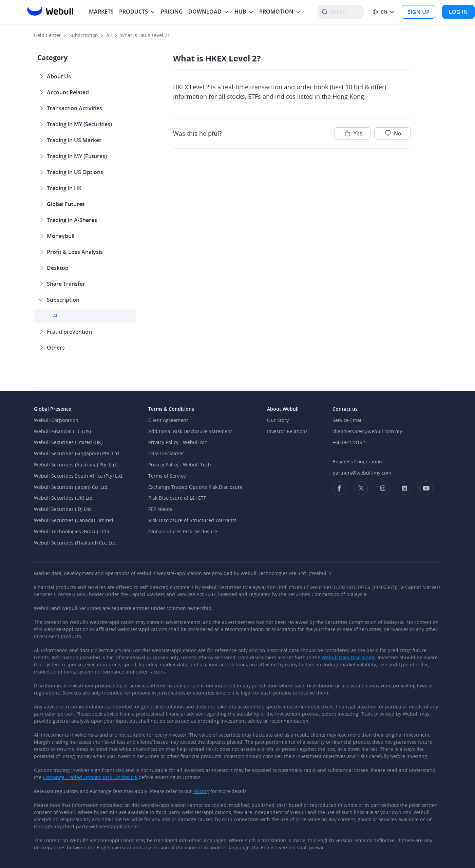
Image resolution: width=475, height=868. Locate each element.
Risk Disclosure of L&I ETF (177, 498)
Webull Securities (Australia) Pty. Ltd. (76, 465)
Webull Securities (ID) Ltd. (63, 509)
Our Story (278, 420)
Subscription (84, 35)
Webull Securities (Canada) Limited (74, 520)
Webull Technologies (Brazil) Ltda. (72, 531)
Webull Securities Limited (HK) (68, 442)
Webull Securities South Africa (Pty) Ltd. (79, 476)
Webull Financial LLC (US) (62, 431)
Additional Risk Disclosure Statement (190, 431)
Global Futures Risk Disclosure (183, 531)
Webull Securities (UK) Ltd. (64, 498)
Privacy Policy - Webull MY (178, 442)
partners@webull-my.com (362, 473)
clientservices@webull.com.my (367, 431)
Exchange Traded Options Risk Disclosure (195, 487)
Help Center (47, 35)
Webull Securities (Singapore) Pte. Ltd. (77, 453)
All (109, 35)
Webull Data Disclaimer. (349, 657)
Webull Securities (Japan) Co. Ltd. (71, 487)
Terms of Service (167, 476)
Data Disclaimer (166, 453)
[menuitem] (101, 12)
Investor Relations (287, 431)
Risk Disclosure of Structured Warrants (192, 520)
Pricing (201, 791)
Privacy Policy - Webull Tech (180, 465)
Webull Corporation (56, 420)
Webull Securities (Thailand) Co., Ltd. (75, 543)
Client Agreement (168, 420)
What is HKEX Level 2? (145, 35)
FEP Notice (160, 509)
